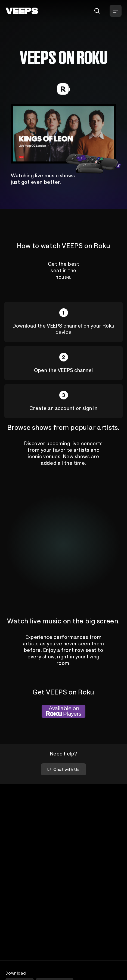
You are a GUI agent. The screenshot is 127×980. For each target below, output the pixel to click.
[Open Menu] (116, 11)
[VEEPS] (22, 11)
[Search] (97, 11)
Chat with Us (63, 769)
